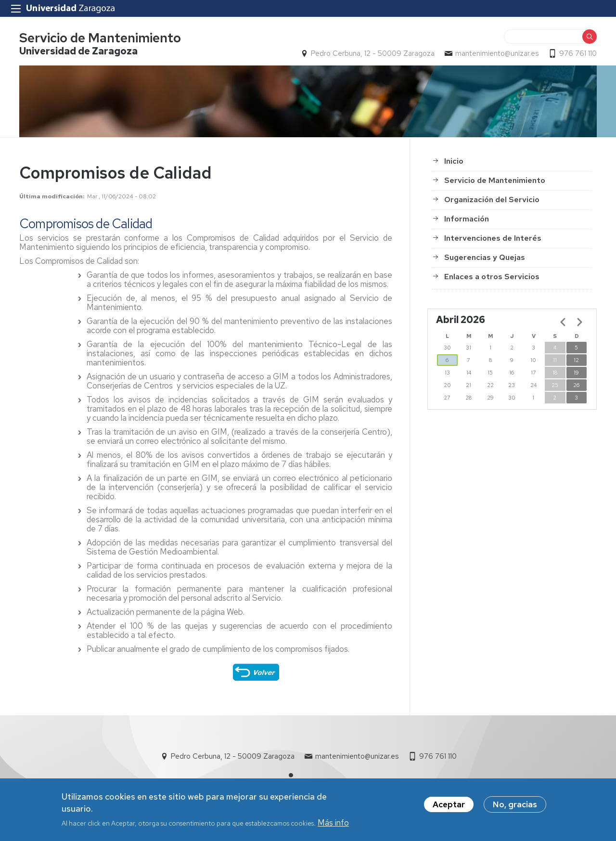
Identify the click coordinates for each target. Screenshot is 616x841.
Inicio (454, 161)
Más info (333, 827)
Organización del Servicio (492, 200)
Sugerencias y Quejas (485, 257)
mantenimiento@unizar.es (497, 53)
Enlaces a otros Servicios (492, 277)
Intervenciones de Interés (493, 238)
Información (467, 219)
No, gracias (515, 808)
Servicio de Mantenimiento (100, 38)
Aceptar (449, 808)
